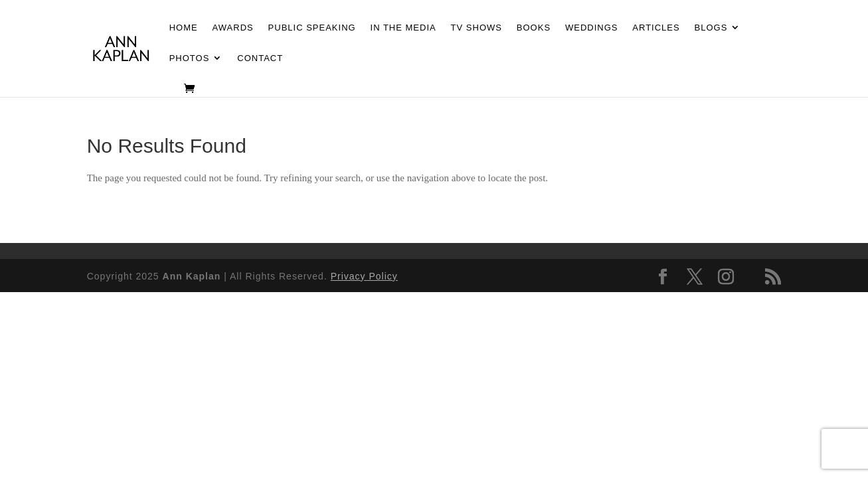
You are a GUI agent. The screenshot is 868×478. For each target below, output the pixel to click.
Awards (233, 28)
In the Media (403, 28)
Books (534, 28)
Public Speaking (312, 28)
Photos (190, 58)
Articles (656, 28)
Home (184, 28)
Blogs (711, 28)
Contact (260, 58)
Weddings (592, 28)
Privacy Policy (364, 276)
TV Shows (477, 28)
